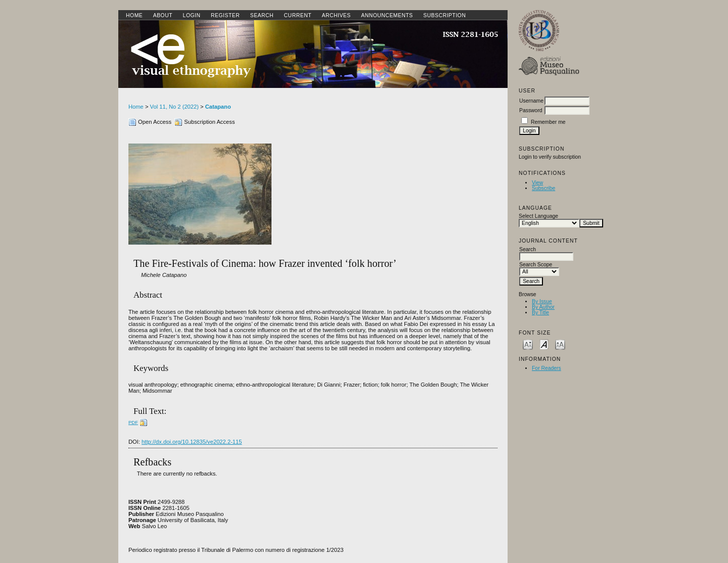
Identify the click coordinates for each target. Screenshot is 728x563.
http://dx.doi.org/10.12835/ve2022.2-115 (192, 442)
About (163, 15)
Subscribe (543, 188)
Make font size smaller (528, 344)
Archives (336, 15)
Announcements (387, 15)
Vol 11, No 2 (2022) (174, 107)
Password (531, 110)
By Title (540, 313)
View (537, 183)
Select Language (538, 216)
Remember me (548, 122)
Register (225, 15)
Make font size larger (560, 344)
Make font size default (544, 344)
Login (192, 15)
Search (262, 15)
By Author (543, 307)
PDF (133, 422)
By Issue (542, 301)
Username (531, 101)
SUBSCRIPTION (444, 15)
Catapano (218, 107)
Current (298, 15)
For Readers (547, 368)
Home (134, 15)
